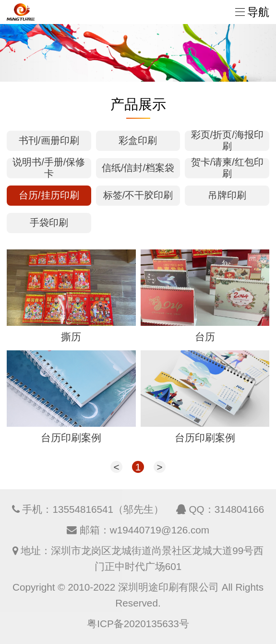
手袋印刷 (49, 223)
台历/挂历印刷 (49, 195)
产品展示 (138, 104)
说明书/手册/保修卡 (49, 168)
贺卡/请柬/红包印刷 (227, 168)
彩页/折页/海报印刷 (227, 141)
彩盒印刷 (138, 140)
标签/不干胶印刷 (138, 195)
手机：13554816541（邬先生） (93, 509)
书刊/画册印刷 (49, 140)
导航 (252, 12)
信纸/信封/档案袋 (138, 168)
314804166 (240, 509)
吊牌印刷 (227, 195)
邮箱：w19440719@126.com (144, 530)
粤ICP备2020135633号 (138, 624)
